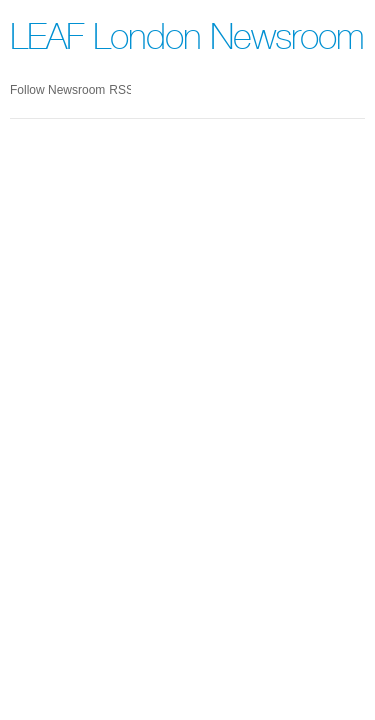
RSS (120, 90)
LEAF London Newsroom (187, 41)
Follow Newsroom (57, 90)
